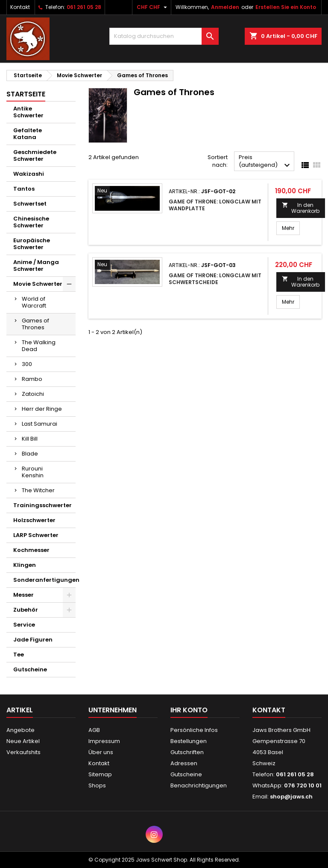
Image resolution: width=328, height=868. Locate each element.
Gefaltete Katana (28, 134)
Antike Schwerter (28, 112)
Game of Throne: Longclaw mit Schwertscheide (215, 279)
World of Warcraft (34, 302)
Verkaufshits (23, 752)
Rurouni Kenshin (33, 472)
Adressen (184, 763)
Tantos (24, 189)
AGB (94, 730)
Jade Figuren (33, 640)
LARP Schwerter (36, 535)
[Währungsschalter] (153, 7)
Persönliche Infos (194, 730)
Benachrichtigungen (199, 785)
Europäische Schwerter (32, 244)
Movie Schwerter (38, 284)
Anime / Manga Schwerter (36, 266)
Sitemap (100, 774)
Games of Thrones (35, 324)
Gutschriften (187, 752)
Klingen (25, 565)
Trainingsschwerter (42, 505)
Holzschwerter (34, 520)
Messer (23, 595)
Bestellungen (189, 741)
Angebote (20, 730)
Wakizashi (29, 174)
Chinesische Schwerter (31, 222)
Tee (19, 655)
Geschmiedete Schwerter (35, 155)
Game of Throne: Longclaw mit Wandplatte (215, 205)
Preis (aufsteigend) (265, 162)
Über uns (101, 752)
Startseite (26, 94)
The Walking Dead (39, 346)
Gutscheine (30, 669)
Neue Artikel (23, 741)
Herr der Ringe (42, 409)
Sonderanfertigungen (44, 580)
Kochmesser (31, 550)
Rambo (32, 379)
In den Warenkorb (301, 208)
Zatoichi (33, 394)
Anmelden (225, 7)
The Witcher (38, 490)
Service (24, 625)
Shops (97, 785)
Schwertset (30, 204)
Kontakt (20, 7)
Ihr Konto (189, 710)
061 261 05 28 (84, 7)
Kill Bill (30, 439)
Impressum (104, 741)
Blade (30, 454)
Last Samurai (40, 424)
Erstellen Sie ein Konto (286, 7)
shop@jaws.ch (291, 797)
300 (27, 364)
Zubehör (26, 610)
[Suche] (164, 36)
